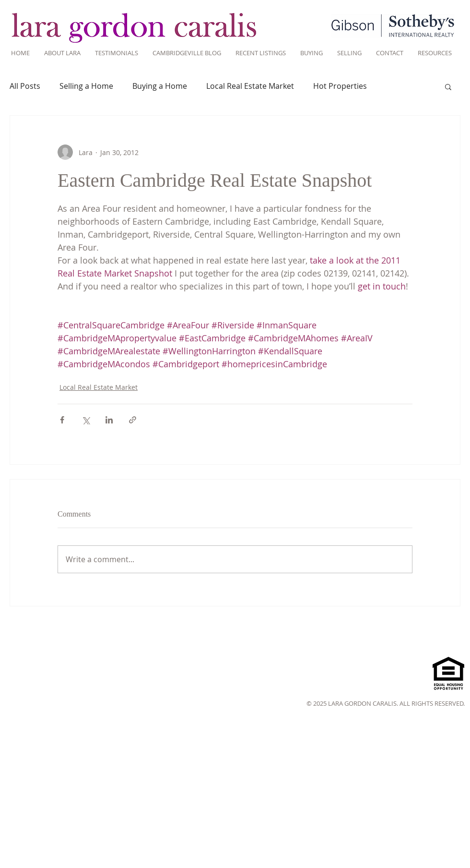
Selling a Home (86, 86)
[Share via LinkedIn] (109, 420)
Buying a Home (160, 86)
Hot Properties (340, 86)
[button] (448, 86)
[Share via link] (133, 420)
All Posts (25, 86)
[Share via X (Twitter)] (86, 420)
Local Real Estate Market (250, 86)
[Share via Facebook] (62, 420)
